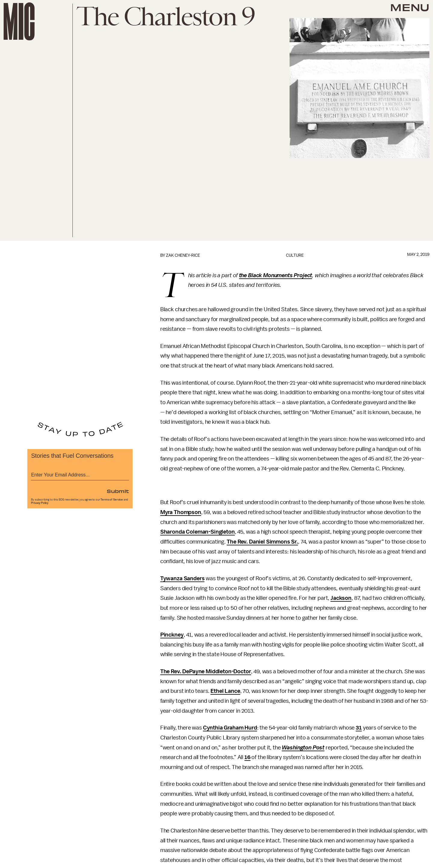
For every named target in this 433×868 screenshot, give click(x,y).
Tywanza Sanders (183, 578)
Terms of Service (112, 500)
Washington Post (303, 748)
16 (247, 757)
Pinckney (172, 635)
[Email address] (80, 474)
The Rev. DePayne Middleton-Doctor (206, 671)
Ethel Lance (225, 691)
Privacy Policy (40, 503)
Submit (118, 491)
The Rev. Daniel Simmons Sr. (262, 542)
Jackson (341, 598)
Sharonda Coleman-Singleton (198, 532)
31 (359, 728)
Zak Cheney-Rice (183, 255)
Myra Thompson (181, 512)
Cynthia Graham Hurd (230, 728)
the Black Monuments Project (276, 275)
